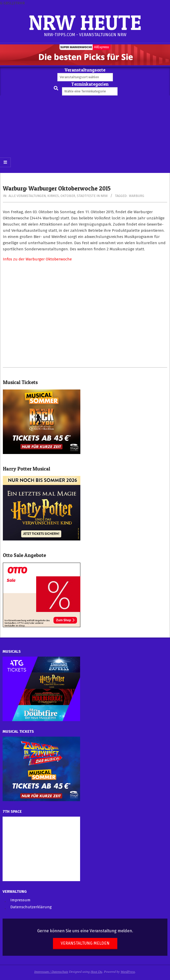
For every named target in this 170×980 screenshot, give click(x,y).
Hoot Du (96, 972)
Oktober (68, 196)
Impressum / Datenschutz (51, 972)
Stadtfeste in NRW (92, 196)
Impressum (20, 900)
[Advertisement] (85, 134)
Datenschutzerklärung (31, 907)
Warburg (137, 196)
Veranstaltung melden (85, 943)
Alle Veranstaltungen (27, 196)
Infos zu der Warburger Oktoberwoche (37, 259)
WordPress (128, 972)
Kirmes (53, 196)
